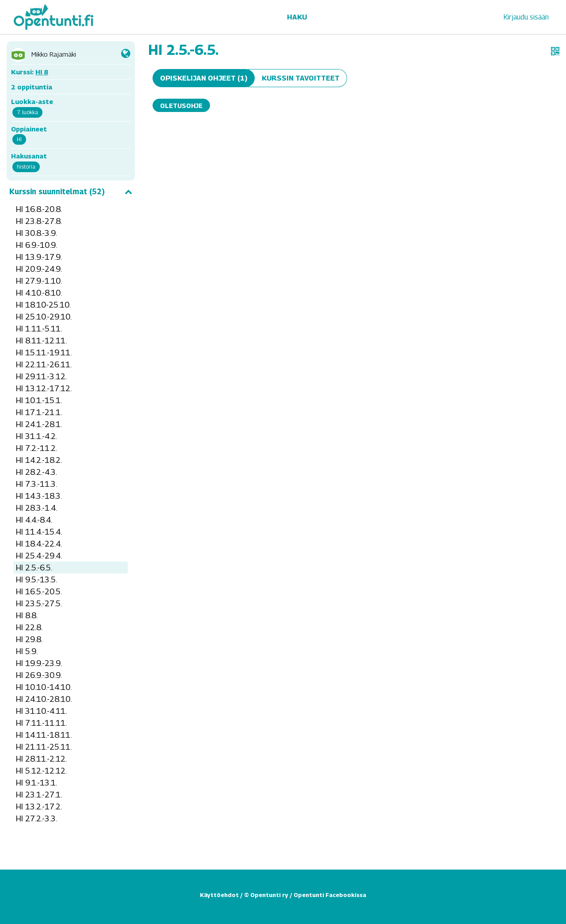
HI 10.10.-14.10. (44, 687)
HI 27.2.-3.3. (36, 818)
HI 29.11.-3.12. (41, 376)
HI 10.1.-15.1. (39, 400)
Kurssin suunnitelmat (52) (71, 192)
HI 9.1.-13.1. (36, 783)
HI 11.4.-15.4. (39, 532)
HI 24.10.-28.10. (44, 699)
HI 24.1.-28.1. (39, 424)
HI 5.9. (27, 651)
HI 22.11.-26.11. (44, 364)
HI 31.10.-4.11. (41, 711)
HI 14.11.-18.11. (44, 735)
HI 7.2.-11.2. (36, 448)
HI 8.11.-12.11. (41, 341)
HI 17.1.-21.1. (39, 412)
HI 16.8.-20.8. (39, 209)
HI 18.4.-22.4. (39, 544)
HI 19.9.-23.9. (39, 663)
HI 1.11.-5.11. (39, 329)
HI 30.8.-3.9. (36, 233)
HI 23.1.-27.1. (39, 795)
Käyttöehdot (219, 895)
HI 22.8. (29, 627)
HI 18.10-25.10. (43, 305)
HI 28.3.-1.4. (36, 508)
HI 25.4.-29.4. (39, 556)
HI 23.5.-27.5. (39, 603)
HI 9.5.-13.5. (36, 579)
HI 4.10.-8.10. (39, 293)
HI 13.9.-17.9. (39, 257)
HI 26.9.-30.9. (39, 675)
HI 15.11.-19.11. (44, 352)
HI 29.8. (29, 639)
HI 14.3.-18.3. (39, 496)
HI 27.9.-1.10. (39, 281)
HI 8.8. (27, 615)
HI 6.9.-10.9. (36, 245)
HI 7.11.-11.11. (41, 723)
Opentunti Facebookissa (330, 895)
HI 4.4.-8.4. (34, 520)
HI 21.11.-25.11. (44, 747)
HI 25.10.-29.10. (44, 317)
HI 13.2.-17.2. (39, 807)
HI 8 (42, 72)
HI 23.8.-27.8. (39, 221)
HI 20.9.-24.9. (39, 269)
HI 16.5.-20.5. (39, 591)
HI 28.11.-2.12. (41, 759)
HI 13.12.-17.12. (44, 388)
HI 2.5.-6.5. (34, 568)
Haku (297, 17)
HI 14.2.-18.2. (39, 460)
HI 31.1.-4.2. (36, 436)
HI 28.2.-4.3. (36, 472)
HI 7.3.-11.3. (36, 484)
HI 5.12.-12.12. (41, 771)
